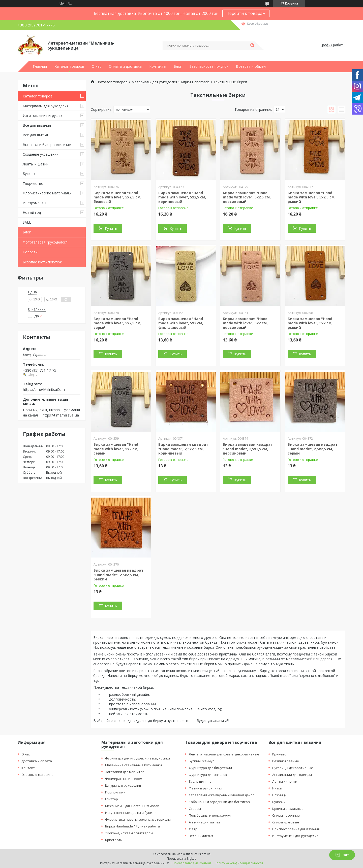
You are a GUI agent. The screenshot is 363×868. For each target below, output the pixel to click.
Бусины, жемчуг (201, 761)
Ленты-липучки (285, 781)
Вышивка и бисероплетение (47, 145)
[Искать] (252, 46)
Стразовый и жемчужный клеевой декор (222, 795)
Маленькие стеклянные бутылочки (133, 765)
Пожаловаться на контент (192, 863)
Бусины (29, 174)
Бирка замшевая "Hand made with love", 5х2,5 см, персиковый (247, 197)
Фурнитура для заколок (208, 775)
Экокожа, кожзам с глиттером (129, 833)
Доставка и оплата (37, 761)
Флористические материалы (47, 193)
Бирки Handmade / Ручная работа (132, 826)
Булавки (279, 802)
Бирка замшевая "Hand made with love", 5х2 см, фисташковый (181, 323)
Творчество (33, 183)
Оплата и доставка (125, 66)
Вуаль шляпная (201, 781)
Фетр (193, 829)
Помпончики (115, 792)
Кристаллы (114, 840)
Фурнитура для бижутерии (210, 768)
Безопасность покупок (209, 66)
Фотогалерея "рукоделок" (45, 242)
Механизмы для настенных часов (132, 806)
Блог (178, 66)
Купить (111, 228)
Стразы (195, 809)
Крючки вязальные (288, 809)
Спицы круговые (286, 822)
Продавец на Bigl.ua (182, 859)
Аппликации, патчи (204, 822)
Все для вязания (37, 125)
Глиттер (112, 799)
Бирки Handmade (195, 82)
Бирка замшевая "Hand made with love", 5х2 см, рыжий (310, 323)
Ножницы (280, 795)
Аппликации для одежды (292, 775)
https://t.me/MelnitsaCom (44, 389)
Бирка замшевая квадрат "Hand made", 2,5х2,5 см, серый (313, 449)
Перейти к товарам (246, 13)
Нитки (277, 788)
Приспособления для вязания (296, 829)
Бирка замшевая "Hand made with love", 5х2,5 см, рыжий (312, 197)
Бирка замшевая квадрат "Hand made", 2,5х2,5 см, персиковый (248, 449)
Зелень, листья (201, 836)
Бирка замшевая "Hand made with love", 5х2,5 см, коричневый (182, 197)
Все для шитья (35, 135)
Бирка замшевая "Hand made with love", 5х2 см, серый (116, 449)
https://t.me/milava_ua (61, 415)
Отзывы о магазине (37, 775)
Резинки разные (286, 761)
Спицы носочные (286, 815)
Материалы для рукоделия (46, 106)
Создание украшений (41, 154)
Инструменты (34, 203)
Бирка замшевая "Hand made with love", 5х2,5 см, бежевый (117, 197)
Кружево (279, 754)
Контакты (158, 66)
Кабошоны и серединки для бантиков (219, 802)
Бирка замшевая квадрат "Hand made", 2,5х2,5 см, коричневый (183, 449)
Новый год (32, 212)
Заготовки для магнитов (125, 772)
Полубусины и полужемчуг (210, 815)
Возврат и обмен (251, 66)
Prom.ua (204, 854)
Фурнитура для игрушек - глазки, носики (138, 758)
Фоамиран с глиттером (124, 779)
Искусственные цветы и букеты (131, 813)
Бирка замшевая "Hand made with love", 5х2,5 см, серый (117, 323)
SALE (27, 222)
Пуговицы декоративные (293, 768)
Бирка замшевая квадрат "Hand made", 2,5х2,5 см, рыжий (118, 575)
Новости (30, 252)
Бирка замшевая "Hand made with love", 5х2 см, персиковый (245, 323)
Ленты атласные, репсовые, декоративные (224, 754)
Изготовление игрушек (42, 115)
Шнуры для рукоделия (123, 785)
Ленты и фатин (36, 164)
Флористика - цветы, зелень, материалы (138, 819)
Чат (342, 855)
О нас (97, 66)
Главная (40, 66)
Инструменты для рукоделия (295, 836)
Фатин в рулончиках (205, 788)
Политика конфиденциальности (239, 863)
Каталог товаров (69, 66)
